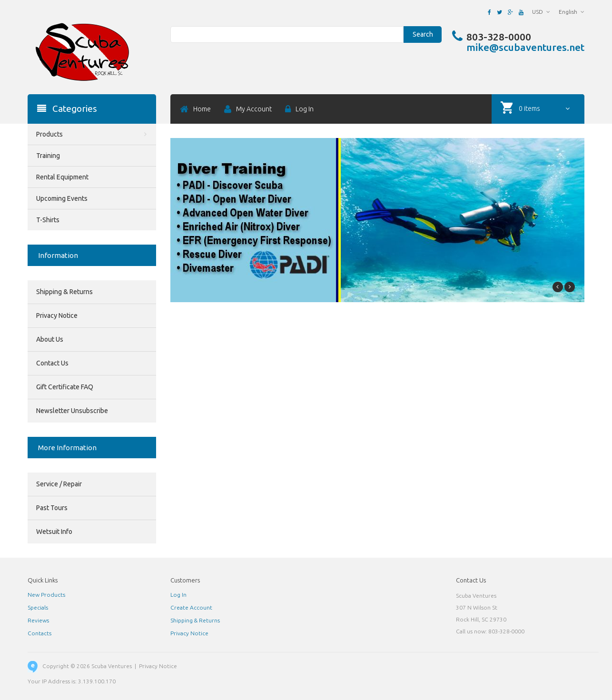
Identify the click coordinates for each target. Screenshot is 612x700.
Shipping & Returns (64, 292)
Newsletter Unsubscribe (72, 411)
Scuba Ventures (112, 666)
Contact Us (52, 363)
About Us (50, 339)
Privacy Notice (57, 315)
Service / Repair (59, 484)
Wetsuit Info (54, 532)
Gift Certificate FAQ (65, 387)
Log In (178, 595)
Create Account (191, 607)
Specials (38, 607)
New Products (46, 595)
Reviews (38, 620)
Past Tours (52, 508)
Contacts (39, 633)
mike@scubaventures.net (525, 47)
